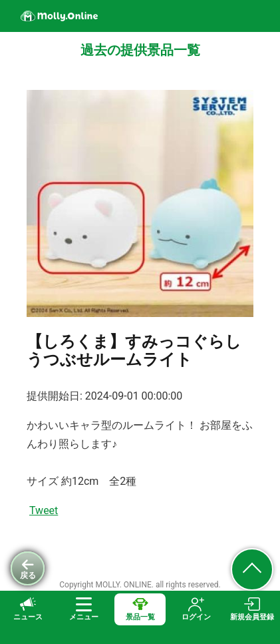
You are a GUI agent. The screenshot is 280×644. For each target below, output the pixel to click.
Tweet (44, 510)
